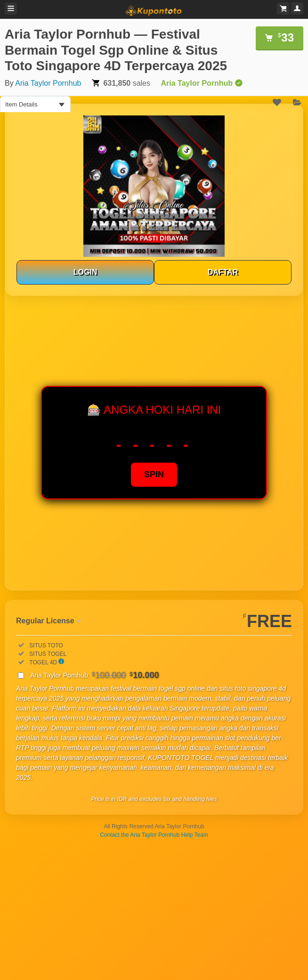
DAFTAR (223, 272)
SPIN (154, 474)
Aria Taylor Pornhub (48, 83)
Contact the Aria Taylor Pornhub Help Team (154, 835)
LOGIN (85, 272)
